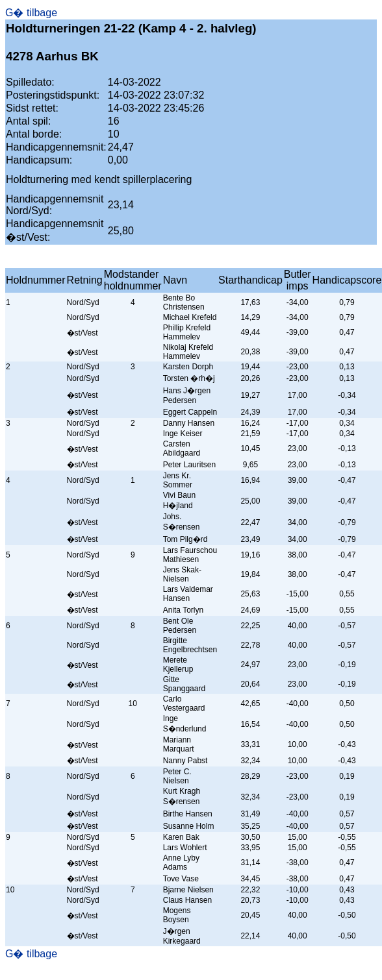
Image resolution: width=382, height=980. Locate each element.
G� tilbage (31, 13)
